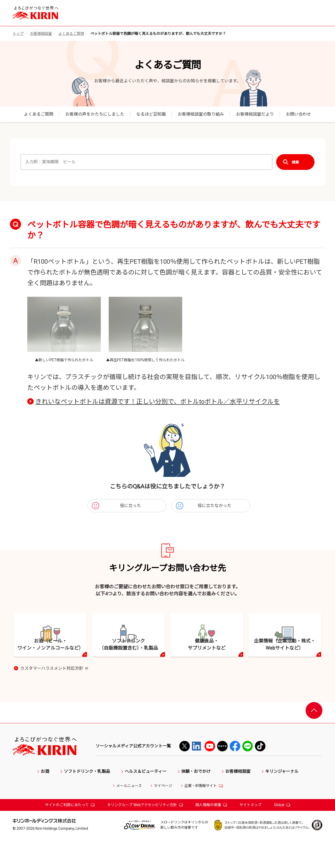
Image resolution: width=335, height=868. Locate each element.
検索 (295, 162)
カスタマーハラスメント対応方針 (54, 698)
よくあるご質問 (71, 34)
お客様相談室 (41, 34)
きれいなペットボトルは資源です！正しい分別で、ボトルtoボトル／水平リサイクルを (158, 402)
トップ (18, 34)
